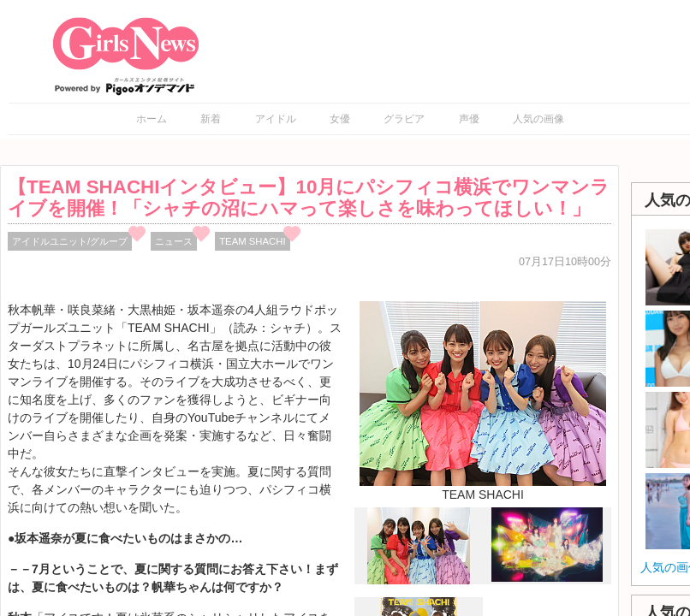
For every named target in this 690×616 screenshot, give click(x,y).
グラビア (404, 119)
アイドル (276, 119)
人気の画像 (538, 119)
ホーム (152, 119)
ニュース (174, 241)
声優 (469, 119)
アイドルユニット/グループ (70, 241)
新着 (211, 119)
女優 (340, 119)
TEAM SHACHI (252, 241)
